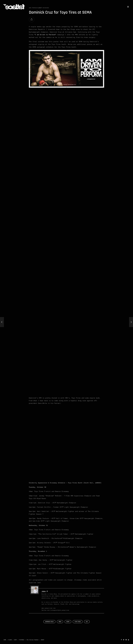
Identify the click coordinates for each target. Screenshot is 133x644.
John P (45, 591)
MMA (60, 622)
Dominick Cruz (49, 622)
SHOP (15, 640)
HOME (5, 640)
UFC (87, 622)
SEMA (68, 622)
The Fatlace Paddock (33, 640)
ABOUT (43, 640)
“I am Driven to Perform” (45, 35)
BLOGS (10, 640)
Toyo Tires (78, 622)
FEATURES (22, 640)
